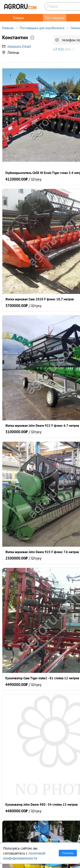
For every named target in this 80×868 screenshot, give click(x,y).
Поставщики (55, 18)
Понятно (68, 853)
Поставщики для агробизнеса (42, 28)
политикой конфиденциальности (24, 856)
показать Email (19, 46)
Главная (8, 28)
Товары (18, 18)
